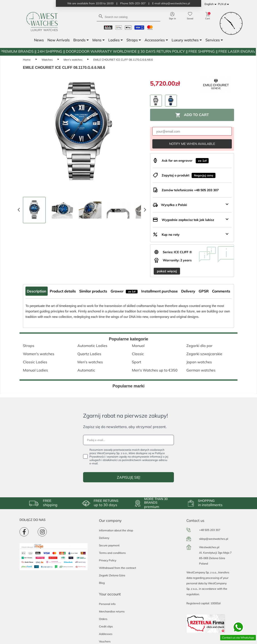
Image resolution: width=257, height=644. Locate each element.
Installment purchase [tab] (159, 291)
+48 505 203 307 (210, 530)
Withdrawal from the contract (117, 568)
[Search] (128, 17)
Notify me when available (192, 144)
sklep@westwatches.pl (214, 539)
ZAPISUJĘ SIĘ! (129, 477)
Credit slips (106, 626)
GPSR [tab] (204, 291)
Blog (102, 583)
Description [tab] (37, 291)
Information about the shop (116, 530)
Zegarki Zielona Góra (112, 575)
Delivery (104, 538)
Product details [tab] (63, 291)
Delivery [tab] (188, 291)
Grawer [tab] (124, 291)
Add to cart (192, 115)
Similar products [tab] (93, 291)
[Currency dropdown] (224, 4)
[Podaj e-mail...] (128, 440)
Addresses (106, 634)
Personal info (107, 604)
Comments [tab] (221, 291)
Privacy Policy (108, 560)
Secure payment (109, 545)
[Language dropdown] (211, 4)
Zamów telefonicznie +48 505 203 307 (190, 190)
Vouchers (105, 641)
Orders (103, 619)
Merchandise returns (112, 611)
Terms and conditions (112, 553)
